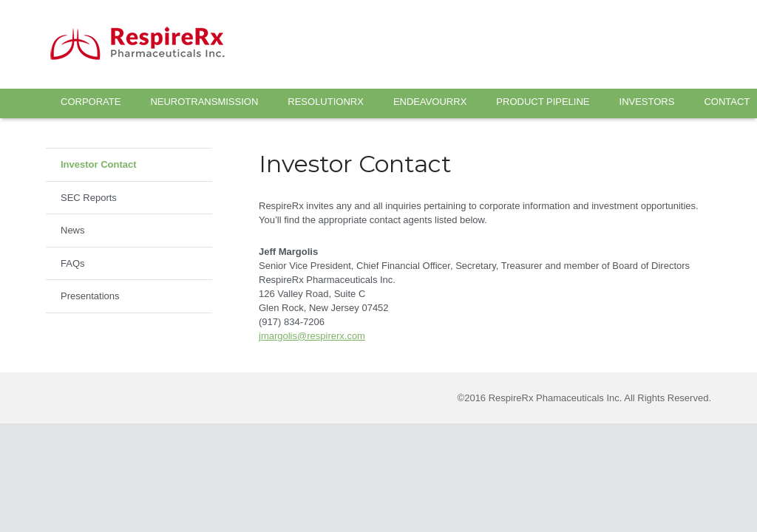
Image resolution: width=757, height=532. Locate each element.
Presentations (90, 296)
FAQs (73, 263)
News (73, 230)
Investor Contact (99, 164)
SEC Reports (89, 198)
